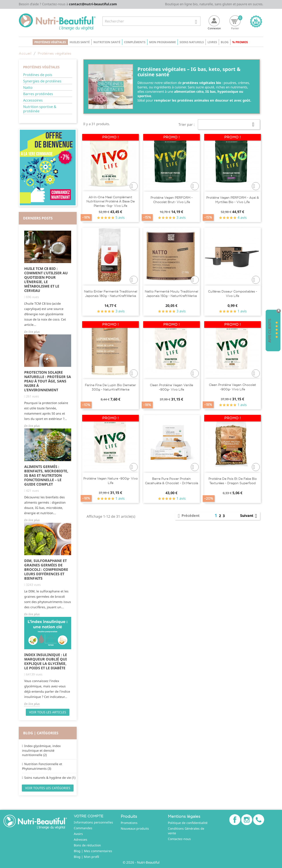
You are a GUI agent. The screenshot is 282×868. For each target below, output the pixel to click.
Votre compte (89, 816)
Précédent (188, 516)
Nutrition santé (107, 42)
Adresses (81, 839)
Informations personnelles (93, 822)
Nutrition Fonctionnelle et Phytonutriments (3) (42, 766)
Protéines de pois (38, 75)
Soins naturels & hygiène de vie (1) (50, 778)
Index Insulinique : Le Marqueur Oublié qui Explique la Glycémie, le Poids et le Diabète (46, 661)
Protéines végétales (50, 42)
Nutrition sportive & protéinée (40, 109)
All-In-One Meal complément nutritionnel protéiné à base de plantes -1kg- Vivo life (110, 202)
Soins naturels (192, 42)
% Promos (240, 42)
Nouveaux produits (135, 828)
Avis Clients (270, 331)
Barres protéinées (38, 94)
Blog (225, 42)
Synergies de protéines (42, 81)
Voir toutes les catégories (48, 788)
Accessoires (33, 100)
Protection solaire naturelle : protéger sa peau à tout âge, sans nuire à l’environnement (48, 381)
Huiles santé (80, 42)
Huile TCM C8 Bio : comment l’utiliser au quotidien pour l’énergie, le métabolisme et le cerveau (46, 280)
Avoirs (78, 834)
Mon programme (162, 42)
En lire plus (32, 332)
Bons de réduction (87, 845)
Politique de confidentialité (188, 823)
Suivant (249, 516)
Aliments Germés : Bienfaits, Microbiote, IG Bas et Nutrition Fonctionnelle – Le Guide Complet (46, 475)
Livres (212, 42)
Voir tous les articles (48, 712)
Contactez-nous (179, 839)
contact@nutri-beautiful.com (93, 4)
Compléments (135, 42)
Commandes (83, 828)
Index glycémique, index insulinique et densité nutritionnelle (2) (41, 750)
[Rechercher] (151, 21)
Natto (28, 88)
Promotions (129, 823)
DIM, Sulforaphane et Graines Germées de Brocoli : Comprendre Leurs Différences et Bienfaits (46, 569)
